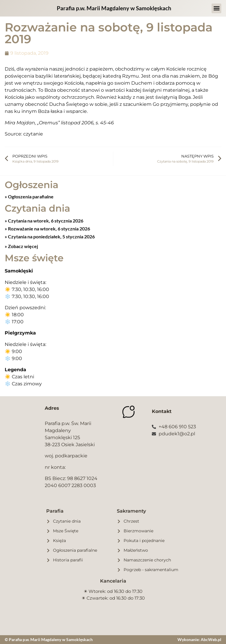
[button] (216, 8)
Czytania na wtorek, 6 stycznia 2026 (45, 221)
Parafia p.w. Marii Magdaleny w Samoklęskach (114, 8)
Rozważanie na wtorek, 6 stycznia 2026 (49, 229)
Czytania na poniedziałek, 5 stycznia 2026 (51, 236)
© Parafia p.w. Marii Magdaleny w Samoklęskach (49, 639)
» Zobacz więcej (21, 246)
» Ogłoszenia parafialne (29, 196)
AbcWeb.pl (211, 639)
